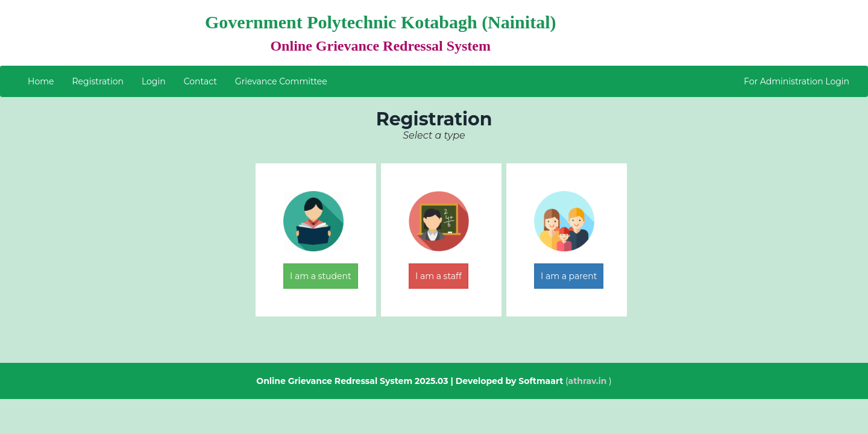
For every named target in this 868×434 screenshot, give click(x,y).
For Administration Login (797, 81)
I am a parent (569, 276)
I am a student (321, 276)
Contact (200, 81)
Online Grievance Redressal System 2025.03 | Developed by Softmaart (410, 381)
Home (41, 81)
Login (154, 81)
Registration (97, 81)
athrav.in (588, 381)
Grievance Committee (281, 81)
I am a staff (439, 276)
